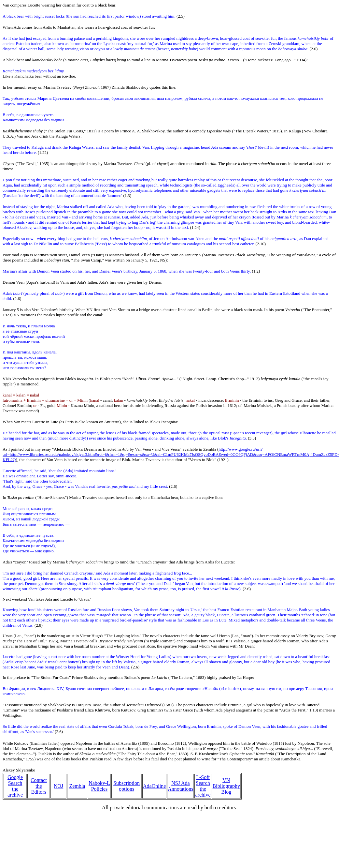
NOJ (58, 786)
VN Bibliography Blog (226, 786)
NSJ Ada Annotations (180, 786)
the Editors (39, 789)
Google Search (15, 780)
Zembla (77, 786)
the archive (15, 792)
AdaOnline (154, 786)
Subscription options (127, 786)
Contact (39, 780)
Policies (99, 789)
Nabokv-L (99, 783)
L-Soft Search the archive (203, 786)
